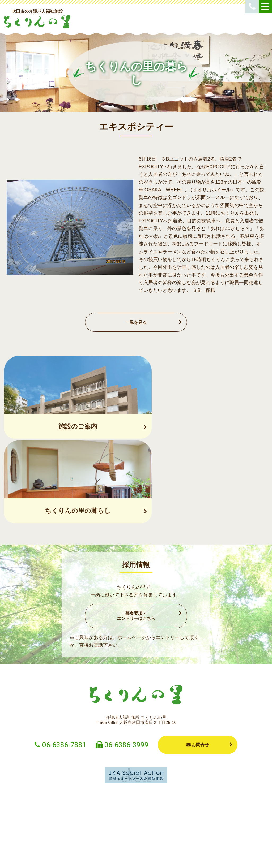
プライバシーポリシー (198, 858)
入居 (61, 829)
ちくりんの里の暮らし (174, 831)
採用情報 (249, 829)
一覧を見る (136, 322)
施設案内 (136, 829)
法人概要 (211, 829)
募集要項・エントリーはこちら (136, 533)
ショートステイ (98, 829)
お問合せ (198, 662)
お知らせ (23, 829)
